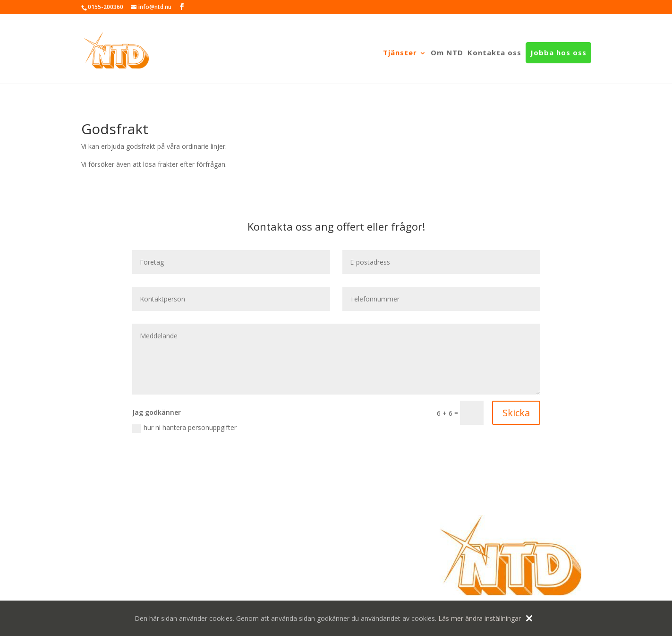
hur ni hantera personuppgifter (184, 428)
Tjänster (400, 53)
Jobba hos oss (558, 53)
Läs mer (451, 618)
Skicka (516, 413)
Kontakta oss (494, 53)
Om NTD (447, 53)
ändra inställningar (493, 618)
